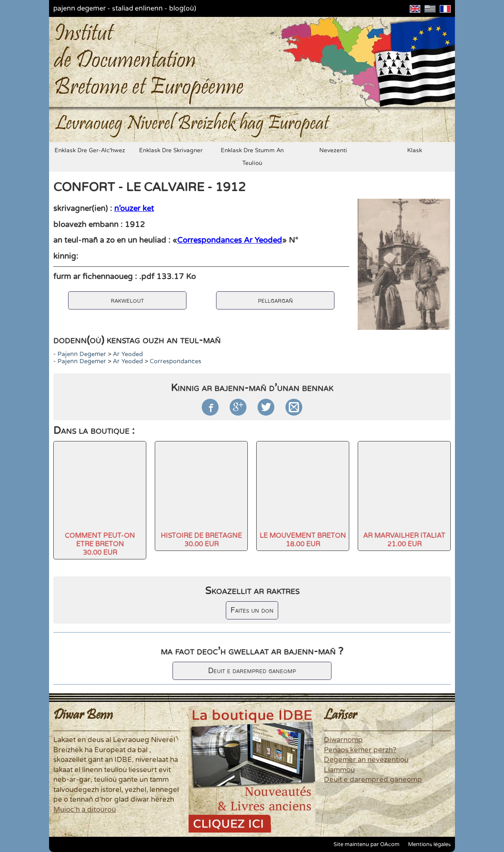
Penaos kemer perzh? (360, 750)
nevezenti (333, 151)
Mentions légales (429, 844)
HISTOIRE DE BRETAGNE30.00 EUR (201, 540)
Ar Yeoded (128, 354)
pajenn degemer (79, 8)
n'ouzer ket (134, 208)
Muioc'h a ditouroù (85, 810)
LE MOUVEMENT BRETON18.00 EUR (303, 540)
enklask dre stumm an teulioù (252, 157)
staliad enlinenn (137, 8)
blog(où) (183, 8)
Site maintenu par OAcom (367, 844)
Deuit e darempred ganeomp (252, 671)
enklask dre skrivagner (171, 151)
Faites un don (252, 610)
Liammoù (339, 770)
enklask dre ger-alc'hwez (90, 151)
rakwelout (127, 300)
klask (415, 151)
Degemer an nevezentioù (366, 760)
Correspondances (175, 361)
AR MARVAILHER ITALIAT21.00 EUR (404, 540)
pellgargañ (275, 300)
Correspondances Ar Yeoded (230, 240)
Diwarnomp (343, 740)
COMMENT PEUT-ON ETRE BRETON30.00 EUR (100, 544)
